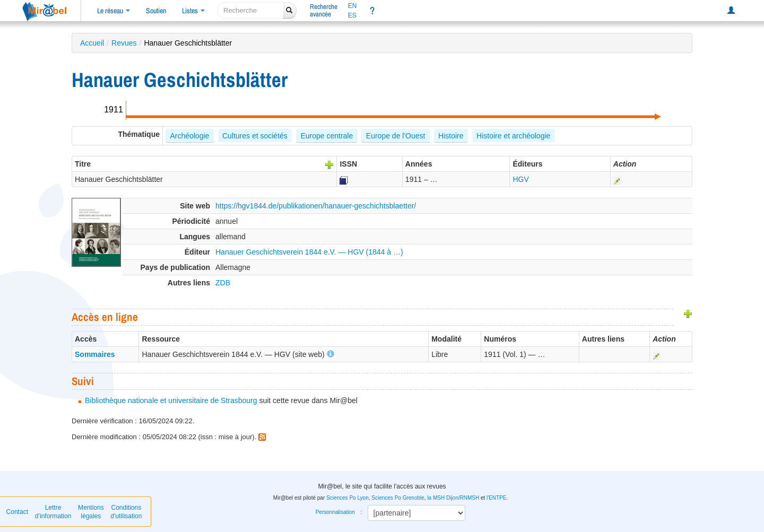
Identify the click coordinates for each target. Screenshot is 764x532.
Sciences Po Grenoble (398, 498)
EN (353, 6)
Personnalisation (335, 512)
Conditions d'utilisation (126, 512)
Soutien (156, 11)
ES (352, 15)
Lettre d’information (53, 512)
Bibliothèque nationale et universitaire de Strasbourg (171, 400)
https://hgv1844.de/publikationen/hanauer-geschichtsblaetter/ (316, 206)
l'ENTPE (496, 498)
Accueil (92, 43)
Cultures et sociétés (255, 136)
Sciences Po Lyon (348, 498)
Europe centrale (327, 136)
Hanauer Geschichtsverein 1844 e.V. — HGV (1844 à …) (309, 252)
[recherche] (251, 10)
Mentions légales (91, 512)
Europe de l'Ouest (396, 136)
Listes (193, 11)
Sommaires (95, 354)
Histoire (451, 136)
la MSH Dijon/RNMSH (453, 498)
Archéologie (189, 136)
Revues (124, 43)
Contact (17, 512)
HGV (520, 179)
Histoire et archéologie (513, 136)
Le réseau (114, 11)
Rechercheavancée (324, 10)
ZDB (223, 283)
